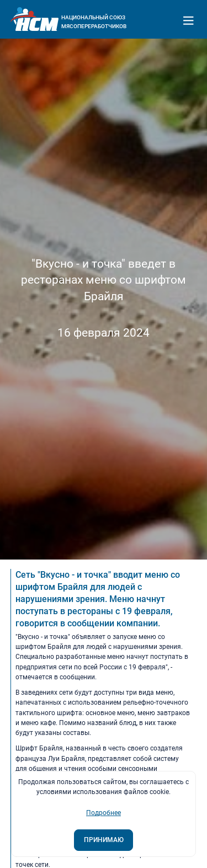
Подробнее (104, 813)
